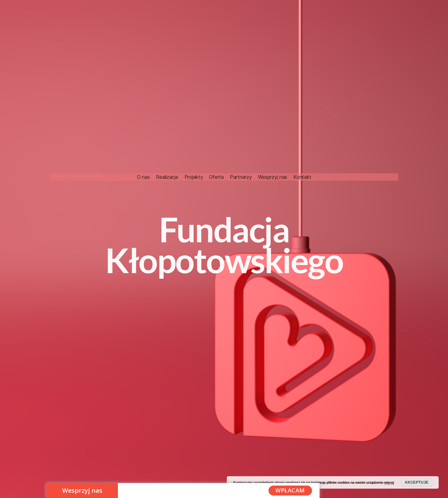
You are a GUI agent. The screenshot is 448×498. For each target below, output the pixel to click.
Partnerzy (241, 156)
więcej (389, 482)
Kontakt (302, 156)
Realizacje (167, 156)
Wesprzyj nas (273, 156)
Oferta (216, 156)
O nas (143, 156)
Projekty (194, 156)
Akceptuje (417, 482)
